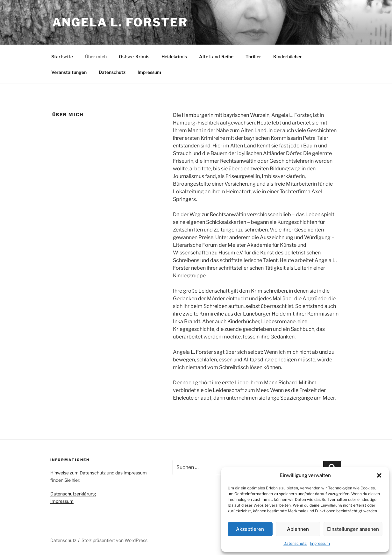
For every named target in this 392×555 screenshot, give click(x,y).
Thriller (253, 57)
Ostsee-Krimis (134, 57)
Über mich (96, 57)
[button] (379, 475)
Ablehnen (298, 529)
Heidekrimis (174, 57)
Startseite (62, 57)
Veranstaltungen (69, 72)
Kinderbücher (288, 57)
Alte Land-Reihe (216, 57)
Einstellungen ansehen (353, 529)
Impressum (320, 543)
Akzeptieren (250, 529)
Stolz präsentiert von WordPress (114, 540)
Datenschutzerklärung (73, 494)
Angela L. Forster (120, 22)
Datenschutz (295, 543)
